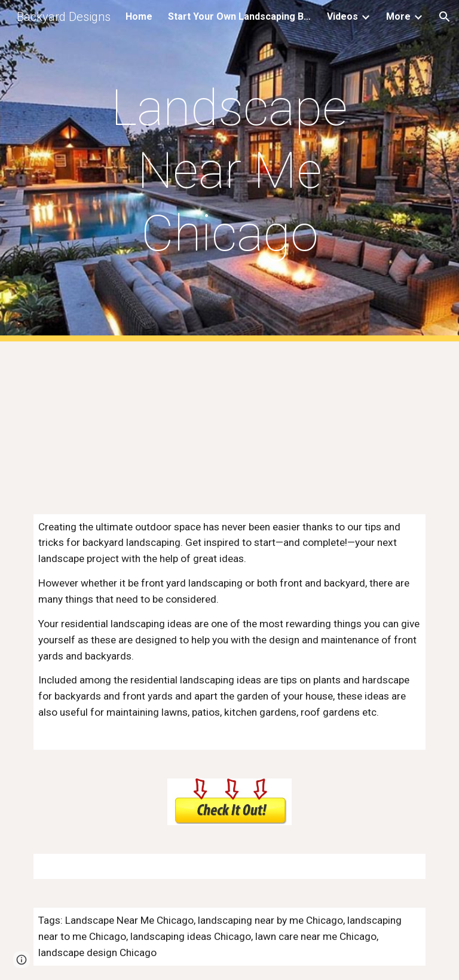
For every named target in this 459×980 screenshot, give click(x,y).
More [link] (398, 16)
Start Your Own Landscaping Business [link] (240, 16)
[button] (445, 17)
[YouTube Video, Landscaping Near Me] (229, 421)
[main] (229, 171)
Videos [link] (342, 16)
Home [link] (139, 16)
